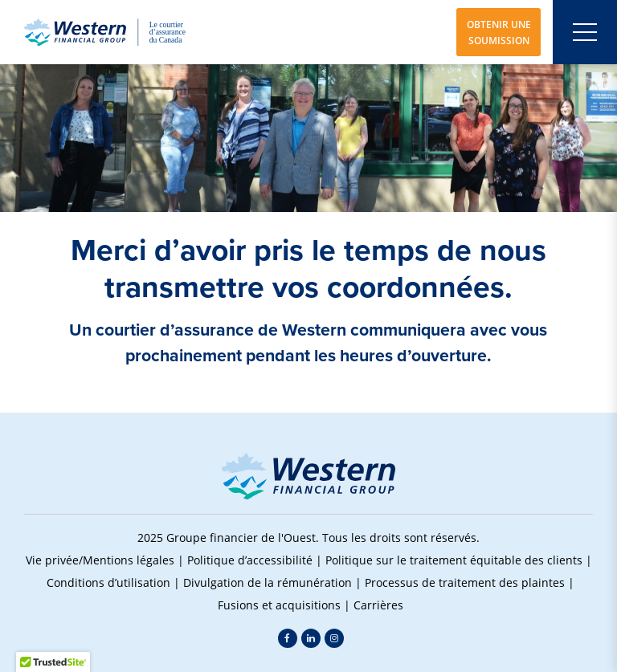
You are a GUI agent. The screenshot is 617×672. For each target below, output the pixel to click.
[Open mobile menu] (585, 32)
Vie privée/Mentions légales (100, 560)
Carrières (378, 605)
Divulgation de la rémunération (268, 582)
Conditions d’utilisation (108, 582)
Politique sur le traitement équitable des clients (454, 560)
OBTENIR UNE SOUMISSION (499, 32)
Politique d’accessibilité (250, 560)
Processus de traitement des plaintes (465, 582)
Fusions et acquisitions (279, 605)
